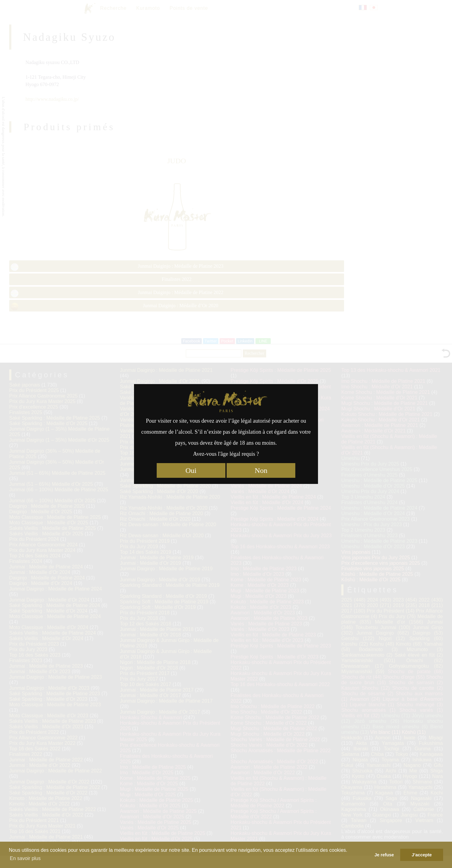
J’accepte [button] (422, 855)
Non (261, 470)
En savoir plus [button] (25, 858)
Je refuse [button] (384, 855)
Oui (191, 470)
